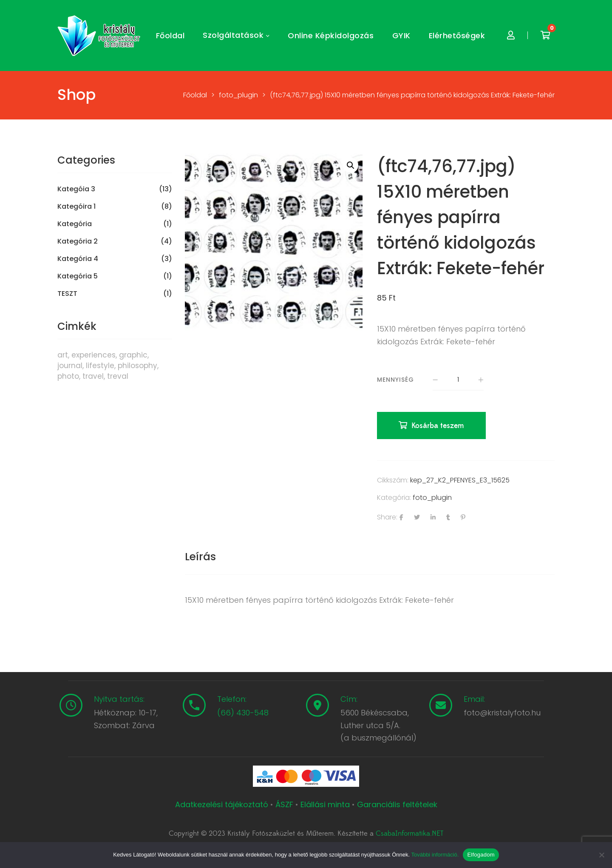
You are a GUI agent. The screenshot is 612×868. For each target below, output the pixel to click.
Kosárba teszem (438, 426)
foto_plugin (432, 498)
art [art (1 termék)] (63, 355)
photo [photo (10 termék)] (68, 376)
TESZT (67, 294)
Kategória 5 (78, 276)
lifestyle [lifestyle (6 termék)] (100, 366)
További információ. (435, 855)
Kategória (75, 224)
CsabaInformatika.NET (409, 834)
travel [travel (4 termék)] (93, 376)
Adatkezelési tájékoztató (223, 804)
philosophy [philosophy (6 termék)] (137, 366)
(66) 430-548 (243, 713)
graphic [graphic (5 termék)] (133, 355)
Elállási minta (325, 804)
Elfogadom (481, 855)
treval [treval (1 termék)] (118, 376)
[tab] (200, 557)
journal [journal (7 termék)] (70, 366)
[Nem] (601, 855)
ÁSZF (284, 804)
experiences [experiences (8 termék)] (93, 355)
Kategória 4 (78, 259)
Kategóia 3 (76, 189)
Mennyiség (395, 380)
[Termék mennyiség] (458, 380)
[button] (351, 165)
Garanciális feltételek (397, 804)
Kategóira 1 (76, 207)
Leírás (200, 557)
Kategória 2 (78, 241)
